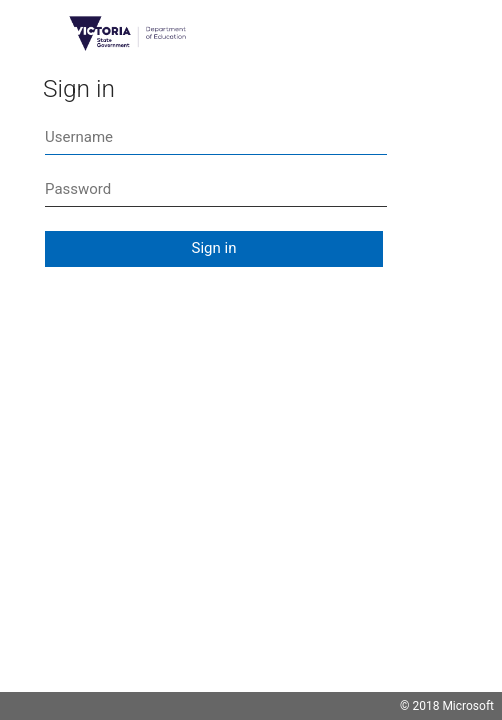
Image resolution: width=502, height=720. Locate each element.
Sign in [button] (214, 248)
